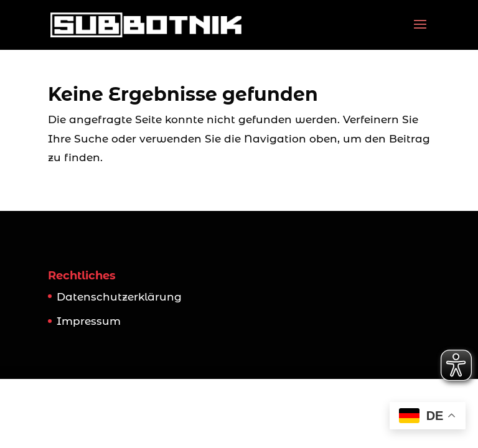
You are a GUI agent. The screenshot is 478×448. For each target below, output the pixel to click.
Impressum (89, 321)
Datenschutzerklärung (119, 297)
